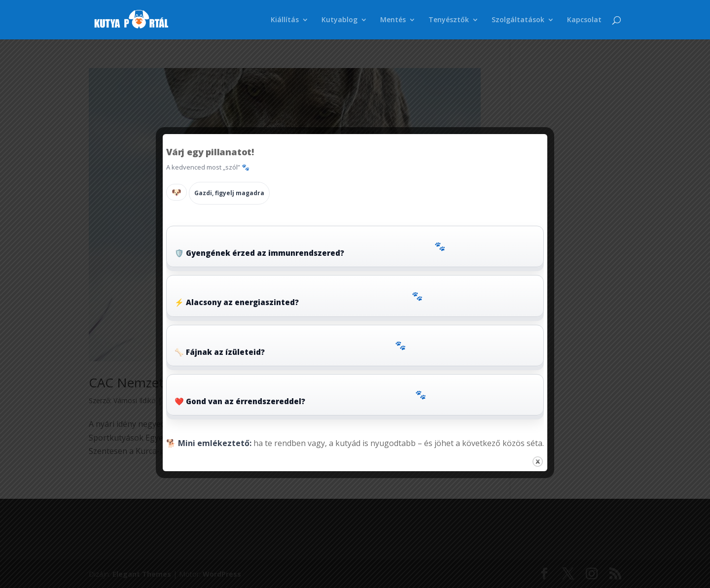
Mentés (393, 20)
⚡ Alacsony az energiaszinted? (299, 298)
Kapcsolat (584, 20)
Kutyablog (339, 20)
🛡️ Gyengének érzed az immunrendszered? (310, 249)
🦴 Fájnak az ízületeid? (290, 348)
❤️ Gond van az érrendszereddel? (300, 397)
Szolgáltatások (518, 20)
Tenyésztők (449, 20)
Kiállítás (285, 20)
